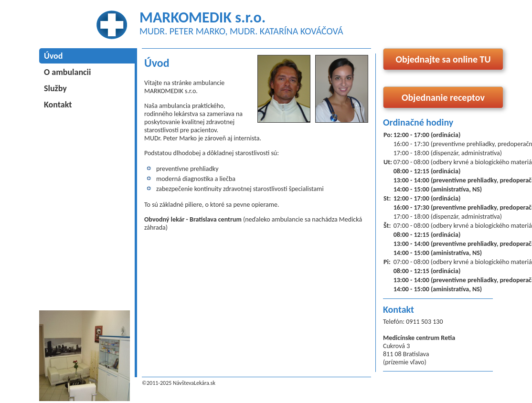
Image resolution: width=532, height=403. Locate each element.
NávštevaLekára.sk (194, 383)
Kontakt (58, 105)
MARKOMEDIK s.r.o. (253, 22)
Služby (55, 88)
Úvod (53, 56)
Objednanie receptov (443, 97)
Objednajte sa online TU (443, 59)
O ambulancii (67, 72)
